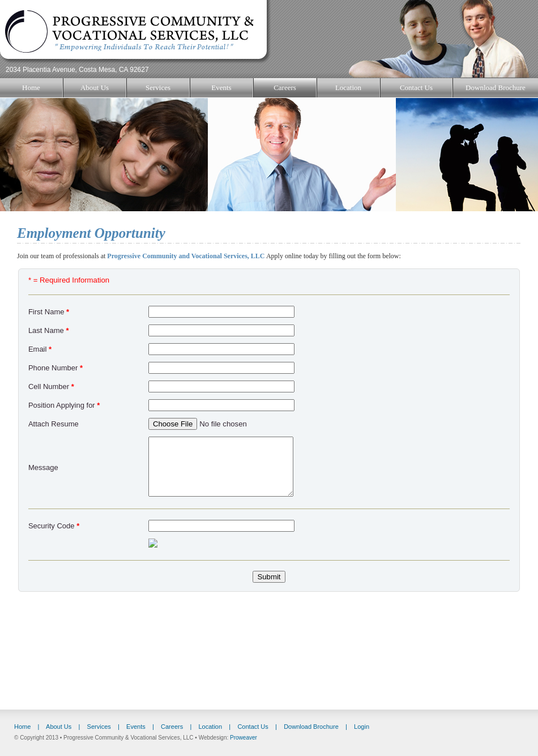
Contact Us (416, 87)
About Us (95, 87)
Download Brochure (496, 87)
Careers (285, 87)
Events (221, 87)
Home (31, 87)
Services (158, 87)
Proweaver (244, 738)
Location (348, 87)
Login (362, 727)
